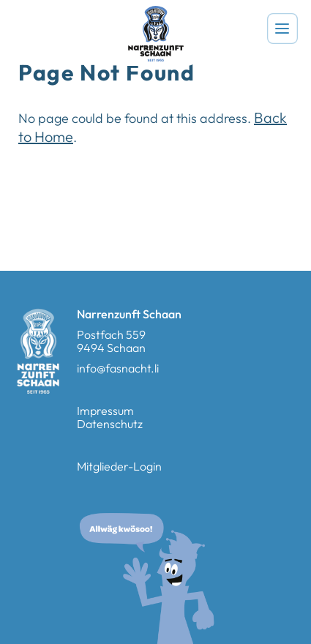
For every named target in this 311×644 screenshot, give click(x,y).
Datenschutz (110, 424)
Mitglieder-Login (119, 466)
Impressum (105, 411)
